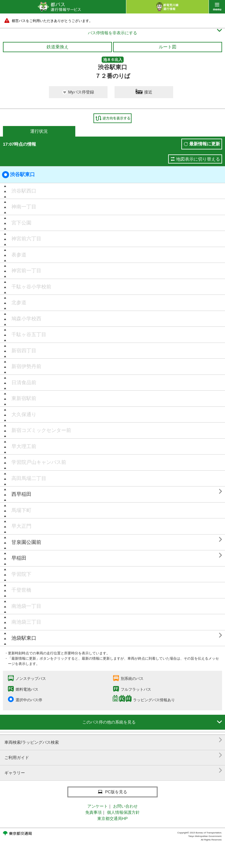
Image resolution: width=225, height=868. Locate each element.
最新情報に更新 (205, 144)
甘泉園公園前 (26, 542)
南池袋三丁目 (26, 622)
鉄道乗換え (58, 47)
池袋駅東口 (24, 638)
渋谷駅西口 (24, 191)
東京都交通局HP (112, 818)
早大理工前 (24, 446)
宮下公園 (21, 223)
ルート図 (168, 47)
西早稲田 (21, 494)
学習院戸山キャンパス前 (39, 462)
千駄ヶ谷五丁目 (29, 335)
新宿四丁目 (24, 351)
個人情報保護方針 (123, 812)
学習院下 (21, 574)
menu (217, 7)
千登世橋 (21, 590)
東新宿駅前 (24, 398)
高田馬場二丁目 (29, 478)
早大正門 (21, 526)
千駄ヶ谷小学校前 (31, 287)
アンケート (98, 806)
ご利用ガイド (113, 755)
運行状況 (39, 131)
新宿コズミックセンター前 (41, 430)
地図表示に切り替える (198, 159)
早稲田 (19, 558)
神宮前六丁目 (26, 239)
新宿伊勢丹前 (26, 366)
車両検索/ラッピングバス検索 (113, 740)
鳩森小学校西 (26, 319)
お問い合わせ (125, 806)
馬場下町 (21, 510)
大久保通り (24, 415)
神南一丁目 (24, 207)
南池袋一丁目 (26, 606)
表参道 (19, 255)
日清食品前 (24, 383)
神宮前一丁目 (26, 271)
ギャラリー (113, 771)
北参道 (19, 303)
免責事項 (93, 812)
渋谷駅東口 (18, 175)
